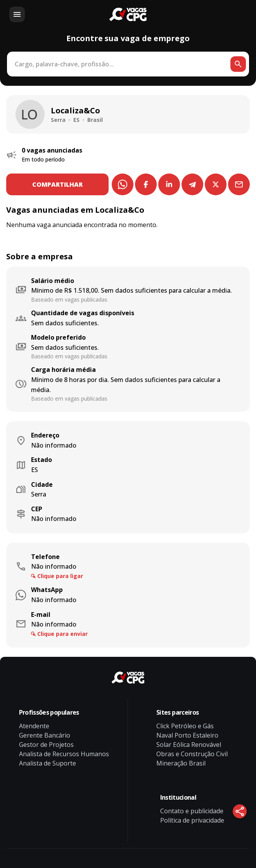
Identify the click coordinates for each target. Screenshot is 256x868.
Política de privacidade (192, 820)
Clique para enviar (62, 634)
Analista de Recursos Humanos (64, 754)
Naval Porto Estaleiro (187, 735)
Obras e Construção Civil (192, 754)
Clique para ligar (60, 576)
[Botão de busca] (238, 64)
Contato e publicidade (192, 811)
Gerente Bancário (45, 735)
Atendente (34, 726)
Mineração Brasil (181, 763)
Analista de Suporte (48, 763)
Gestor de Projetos (46, 745)
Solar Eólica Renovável (189, 745)
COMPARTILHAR (57, 184)
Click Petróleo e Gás (185, 726)
